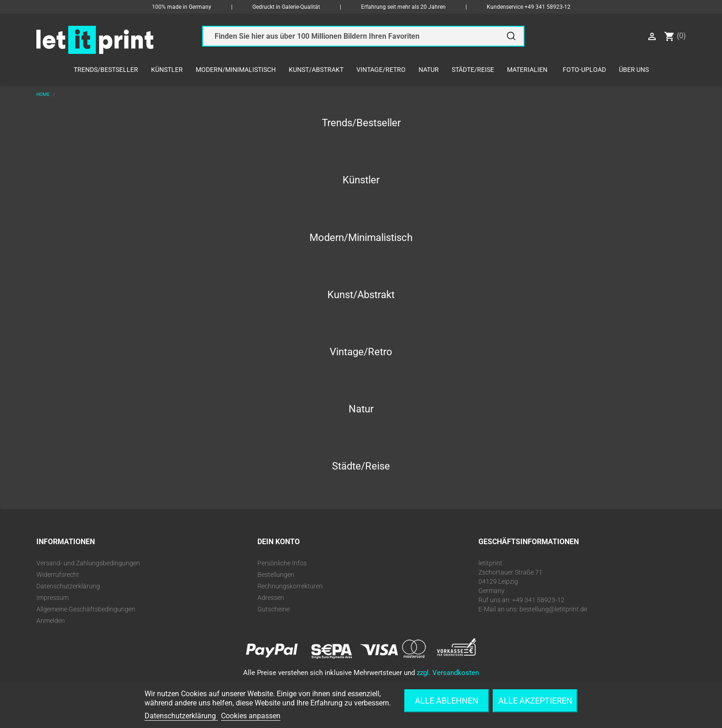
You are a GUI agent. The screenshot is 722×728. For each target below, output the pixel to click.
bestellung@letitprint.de (553, 609)
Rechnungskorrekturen (290, 586)
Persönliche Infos (282, 563)
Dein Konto (279, 542)
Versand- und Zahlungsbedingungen (88, 563)
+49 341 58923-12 (547, 7)
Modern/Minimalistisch (236, 70)
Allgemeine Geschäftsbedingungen (86, 609)
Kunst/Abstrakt (316, 70)
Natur (429, 70)
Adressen (271, 598)
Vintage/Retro (381, 70)
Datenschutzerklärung (68, 586)
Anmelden (51, 621)
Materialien (527, 70)
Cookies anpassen (251, 716)
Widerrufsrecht (58, 575)
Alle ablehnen (447, 701)
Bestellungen (276, 575)
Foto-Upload (584, 70)
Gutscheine (274, 609)
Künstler (167, 70)
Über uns (634, 70)
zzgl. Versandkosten (448, 673)
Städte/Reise (473, 70)
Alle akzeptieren (535, 701)
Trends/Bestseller (106, 70)
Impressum (52, 598)
